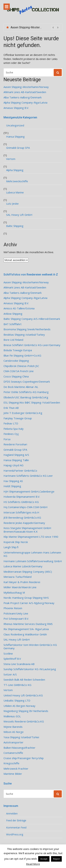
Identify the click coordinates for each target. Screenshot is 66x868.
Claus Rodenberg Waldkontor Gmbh (25, 634)
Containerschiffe (13, 753)
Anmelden (12, 814)
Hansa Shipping (15, 137)
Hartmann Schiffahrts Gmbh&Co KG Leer (28, 476)
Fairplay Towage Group (18, 418)
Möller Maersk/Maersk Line (20, 587)
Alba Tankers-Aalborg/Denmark (23, 97)
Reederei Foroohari (15, 444)
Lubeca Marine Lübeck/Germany (23, 566)
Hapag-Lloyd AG (13, 465)
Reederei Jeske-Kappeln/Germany (24, 523)
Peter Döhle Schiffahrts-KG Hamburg (26, 392)
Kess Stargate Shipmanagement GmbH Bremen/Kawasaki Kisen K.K (27, 530)
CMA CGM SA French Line (19, 371)
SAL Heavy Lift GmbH (19, 215)
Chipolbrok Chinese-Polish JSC (21, 366)
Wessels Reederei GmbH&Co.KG (24, 721)
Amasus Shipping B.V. (16, 108)
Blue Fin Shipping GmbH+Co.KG (22, 356)
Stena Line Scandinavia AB (19, 664)
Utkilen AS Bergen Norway (19, 706)
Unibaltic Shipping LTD (17, 701)
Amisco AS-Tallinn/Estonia (19, 308)
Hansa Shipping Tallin (16, 460)
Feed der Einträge (16, 820)
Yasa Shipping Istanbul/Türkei (21, 737)
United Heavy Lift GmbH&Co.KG (23, 695)
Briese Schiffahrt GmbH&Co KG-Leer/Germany (32, 345)
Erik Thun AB (11, 408)
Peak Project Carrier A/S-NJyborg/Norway (29, 603)
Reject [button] (56, 859)
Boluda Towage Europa (18, 350)
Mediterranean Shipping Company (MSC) (28, 572)
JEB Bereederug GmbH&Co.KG (22, 518)
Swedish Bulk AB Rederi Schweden (24, 680)
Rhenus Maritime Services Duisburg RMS (28, 624)
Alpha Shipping (15, 170)
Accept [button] (44, 859)
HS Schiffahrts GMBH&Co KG (21, 502)
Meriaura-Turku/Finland (18, 577)
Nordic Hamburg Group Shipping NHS (26, 598)
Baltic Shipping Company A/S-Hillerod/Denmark (32, 319)
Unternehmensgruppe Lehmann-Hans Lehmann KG (32, 554)
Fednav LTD (11, 423)
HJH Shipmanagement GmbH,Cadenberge (29, 492)
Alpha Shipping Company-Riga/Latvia (25, 103)
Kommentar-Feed (16, 828)
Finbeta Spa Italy (14, 429)
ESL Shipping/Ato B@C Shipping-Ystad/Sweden (32, 403)
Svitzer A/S (10, 674)
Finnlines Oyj (11, 434)
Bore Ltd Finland (13, 340)
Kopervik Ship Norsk (16, 542)
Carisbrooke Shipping (16, 361)
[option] (35, 27)
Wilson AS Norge (14, 732)
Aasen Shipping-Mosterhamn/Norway (34, 27)
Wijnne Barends (13, 727)
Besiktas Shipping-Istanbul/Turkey (24, 335)
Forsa (7, 439)
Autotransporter (13, 742)
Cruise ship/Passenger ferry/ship (24, 758)
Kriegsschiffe (11, 763)
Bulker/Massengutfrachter (19, 748)
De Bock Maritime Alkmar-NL (21, 387)
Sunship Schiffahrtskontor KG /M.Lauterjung (30, 669)
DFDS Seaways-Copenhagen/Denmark (27, 382)
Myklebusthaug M (14, 593)
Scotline (8, 654)
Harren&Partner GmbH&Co (20, 471)
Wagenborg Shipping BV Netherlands (26, 711)
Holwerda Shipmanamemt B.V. (22, 497)
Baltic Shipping (15, 226)
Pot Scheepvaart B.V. (16, 619)
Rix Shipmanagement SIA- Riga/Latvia (26, 629)
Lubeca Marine (15, 192)
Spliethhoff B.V (12, 659)
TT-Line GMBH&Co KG (17, 685)
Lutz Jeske (12, 204)
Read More (33, 864)
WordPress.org (15, 834)
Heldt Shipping (12, 486)
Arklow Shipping (13, 314)
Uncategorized (15, 125)
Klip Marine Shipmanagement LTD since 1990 (31, 537)
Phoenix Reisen (13, 608)
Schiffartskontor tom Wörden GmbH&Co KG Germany (30, 647)
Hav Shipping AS (13, 481)
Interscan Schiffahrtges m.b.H (21, 512)
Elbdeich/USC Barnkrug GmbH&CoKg (26, 397)
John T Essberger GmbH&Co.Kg (23, 413)
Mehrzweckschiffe (17, 181)
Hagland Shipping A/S (16, 455)
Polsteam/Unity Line (16, 614)
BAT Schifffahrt (12, 324)
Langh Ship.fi (11, 547)
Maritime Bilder (13, 774)
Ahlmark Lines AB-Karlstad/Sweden (25, 92)
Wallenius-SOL (12, 716)
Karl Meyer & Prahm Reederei (22, 582)
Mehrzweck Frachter (16, 769)
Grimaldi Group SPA (18, 148)
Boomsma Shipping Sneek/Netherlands (27, 329)
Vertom (11, 159)
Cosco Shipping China (16, 376)
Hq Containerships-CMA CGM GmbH (26, 507)
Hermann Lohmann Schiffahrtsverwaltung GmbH (33, 561)
